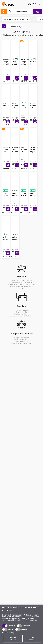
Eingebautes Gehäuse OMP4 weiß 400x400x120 (33, 108)
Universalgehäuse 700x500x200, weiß (33, 152)
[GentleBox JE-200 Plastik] (24, 184)
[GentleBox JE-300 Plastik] (15, 184)
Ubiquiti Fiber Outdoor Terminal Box (15, 152)
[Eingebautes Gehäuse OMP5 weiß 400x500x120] (6, 96)
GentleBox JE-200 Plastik (24, 196)
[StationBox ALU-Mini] (24, 140)
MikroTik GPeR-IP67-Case (33, 64)
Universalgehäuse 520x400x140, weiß (6, 239)
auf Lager (15, 26)
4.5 (23, 190)
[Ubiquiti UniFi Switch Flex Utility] (6, 52)
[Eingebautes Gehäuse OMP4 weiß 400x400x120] (33, 96)
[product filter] (14, 19)
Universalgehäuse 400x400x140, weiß (24, 108)
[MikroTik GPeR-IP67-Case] (33, 52)
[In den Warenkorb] (8, 78)
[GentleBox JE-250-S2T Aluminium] (33, 184)
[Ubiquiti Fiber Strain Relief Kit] (24, 52)
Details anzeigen (9, 633)
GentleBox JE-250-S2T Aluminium (33, 196)
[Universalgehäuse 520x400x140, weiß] (6, 228)
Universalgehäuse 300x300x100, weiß (6, 196)
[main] (9, 4)
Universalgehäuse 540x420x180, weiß (15, 239)
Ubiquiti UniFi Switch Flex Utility (6, 64)
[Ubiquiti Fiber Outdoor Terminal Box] (15, 140)
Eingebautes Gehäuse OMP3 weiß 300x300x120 (15, 108)
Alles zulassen (32, 639)
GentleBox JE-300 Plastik (15, 196)
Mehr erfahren (31, 620)
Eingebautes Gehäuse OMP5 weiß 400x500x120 (6, 108)
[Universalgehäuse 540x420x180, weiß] (15, 228)
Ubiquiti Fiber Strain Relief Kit (24, 64)
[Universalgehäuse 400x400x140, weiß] (24, 96)
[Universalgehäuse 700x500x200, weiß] (33, 140)
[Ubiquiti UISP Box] (15, 52)
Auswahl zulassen (13, 639)
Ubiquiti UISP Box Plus (6, 152)
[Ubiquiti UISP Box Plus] (6, 140)
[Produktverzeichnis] (4, 12)
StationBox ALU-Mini (24, 152)
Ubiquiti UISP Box (15, 64)
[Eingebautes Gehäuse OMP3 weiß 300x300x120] (15, 96)
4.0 (33, 59)
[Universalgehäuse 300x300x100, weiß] (6, 184)
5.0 (15, 59)
